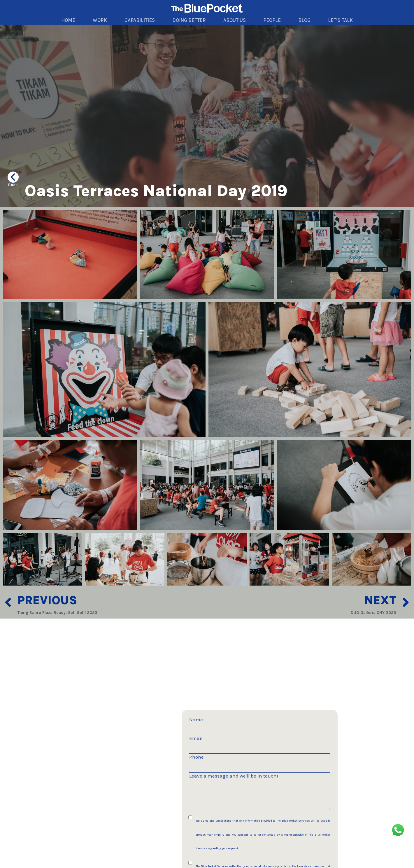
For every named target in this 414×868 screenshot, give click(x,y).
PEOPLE (272, 20)
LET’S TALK (340, 20)
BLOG (304, 20)
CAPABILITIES (140, 20)
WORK (100, 20)
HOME (68, 20)
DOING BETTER (189, 20)
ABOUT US (235, 20)
